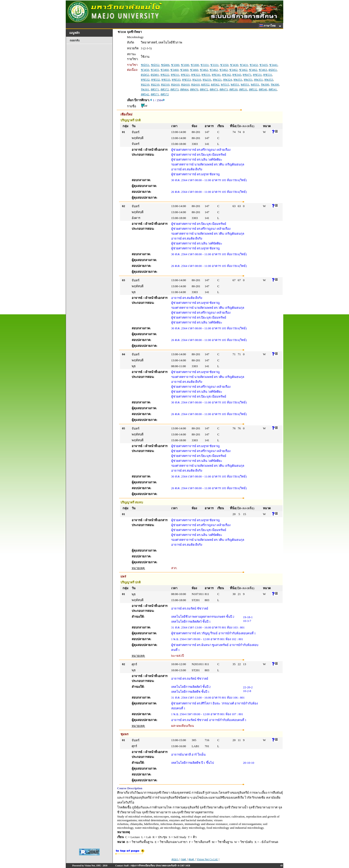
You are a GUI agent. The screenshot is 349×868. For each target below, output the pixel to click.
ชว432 (254, 65)
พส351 (235, 84)
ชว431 (244, 65)
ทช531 (257, 75)
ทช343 (237, 75)
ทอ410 (175, 84)
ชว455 (155, 70)
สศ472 (204, 89)
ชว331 (205, 65)
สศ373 (174, 89)
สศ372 (165, 89)
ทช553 (186, 80)
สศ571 (155, 94)
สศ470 (194, 89)
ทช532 (145, 80)
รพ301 (145, 89)
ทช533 (166, 80)
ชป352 (155, 65)
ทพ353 (269, 80)
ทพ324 (228, 80)
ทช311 (175, 75)
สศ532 (253, 89)
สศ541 (273, 89)
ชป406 (165, 65)
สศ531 (243, 89)
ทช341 (216, 75)
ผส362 (215, 84)
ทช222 (165, 75)
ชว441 (273, 65)
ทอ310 (165, 84)
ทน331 (207, 80)
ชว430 (234, 65)
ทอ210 (145, 84)
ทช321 (185, 75)
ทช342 (226, 75)
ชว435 (264, 65)
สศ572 (165, 94)
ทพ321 (217, 80)
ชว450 (145, 70)
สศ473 (214, 89)
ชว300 (175, 65)
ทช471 (247, 75)
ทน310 (197, 80)
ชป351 (145, 65)
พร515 (225, 84)
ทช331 (206, 75)
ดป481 (155, 75)
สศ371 (155, 89)
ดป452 (145, 75)
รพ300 (265, 84)
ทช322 (196, 75)
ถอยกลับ (75, 40)
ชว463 (263, 70)
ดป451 (273, 70)
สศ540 (263, 89)
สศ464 (184, 89)
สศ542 (145, 94)
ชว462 (204, 70)
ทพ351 (238, 80)
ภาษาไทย (268, 26)
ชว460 (165, 70)
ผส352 (205, 84)
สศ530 (233, 89)
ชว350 (224, 65)
